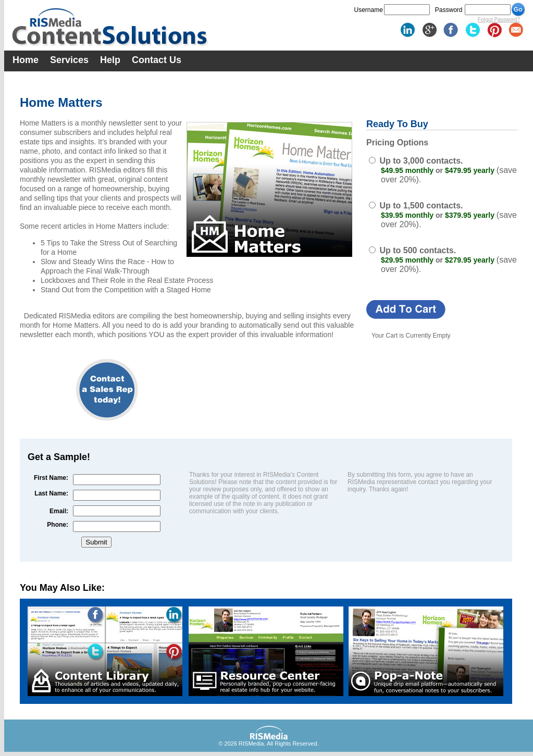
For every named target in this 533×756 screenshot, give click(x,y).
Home (26, 60)
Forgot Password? (499, 20)
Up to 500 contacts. (418, 250)
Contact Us (157, 60)
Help (110, 60)
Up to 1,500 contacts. (421, 206)
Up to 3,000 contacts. (421, 161)
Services (69, 60)
